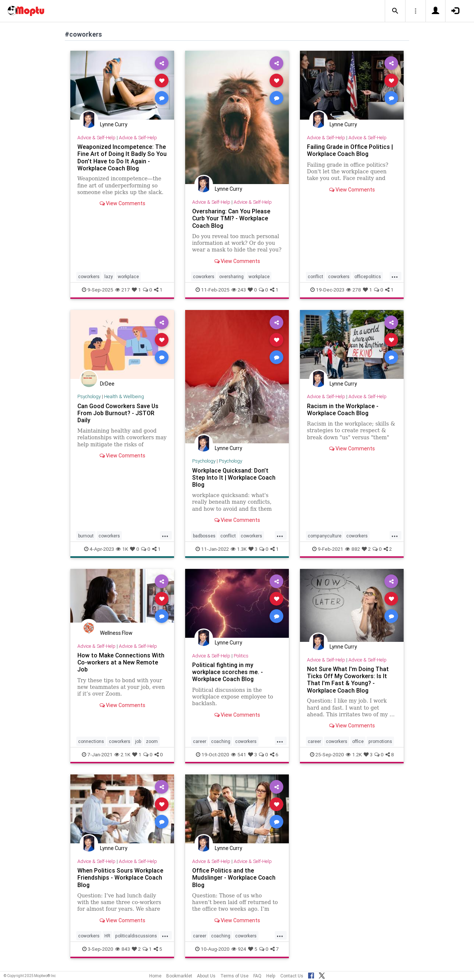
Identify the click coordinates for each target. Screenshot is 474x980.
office (358, 741)
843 (123, 949)
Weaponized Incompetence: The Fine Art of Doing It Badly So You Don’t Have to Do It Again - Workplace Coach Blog (122, 157)
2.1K (122, 754)
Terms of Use (234, 976)
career (200, 741)
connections (91, 741)
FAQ (257, 976)
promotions (380, 741)
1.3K (239, 549)
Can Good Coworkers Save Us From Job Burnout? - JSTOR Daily (118, 413)
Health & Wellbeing (124, 396)
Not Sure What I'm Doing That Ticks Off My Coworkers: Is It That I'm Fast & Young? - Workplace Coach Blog (348, 679)
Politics (241, 656)
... (395, 276)
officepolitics (368, 276)
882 (353, 549)
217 (123, 290)
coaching (221, 741)
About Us (206, 976)
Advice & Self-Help (96, 138)
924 (239, 949)
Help (271, 976)
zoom (152, 741)
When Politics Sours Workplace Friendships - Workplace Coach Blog (120, 877)
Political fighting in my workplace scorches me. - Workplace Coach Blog (228, 672)
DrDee (107, 384)
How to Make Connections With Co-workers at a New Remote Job (121, 662)
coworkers (89, 276)
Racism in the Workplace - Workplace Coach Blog (343, 409)
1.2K (354, 754)
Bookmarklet (179, 976)
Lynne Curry (114, 124)
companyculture (325, 536)
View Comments (122, 203)
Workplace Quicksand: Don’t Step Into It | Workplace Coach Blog (234, 477)
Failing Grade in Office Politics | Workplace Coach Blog (350, 150)
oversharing (231, 276)
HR (107, 936)
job (138, 741)
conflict (316, 276)
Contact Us (292, 976)
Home (155, 976)
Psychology (89, 396)
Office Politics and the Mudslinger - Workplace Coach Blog (234, 877)
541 (239, 754)
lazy (109, 276)
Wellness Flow (116, 633)
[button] (395, 11)
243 (239, 290)
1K (122, 549)
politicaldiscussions (136, 936)
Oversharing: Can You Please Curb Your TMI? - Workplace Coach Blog (231, 218)
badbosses (204, 536)
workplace (128, 276)
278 (354, 290)
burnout (86, 536)
